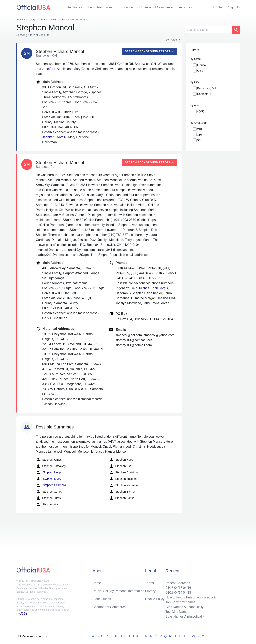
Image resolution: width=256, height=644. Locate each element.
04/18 (169, 588)
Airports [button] (184, 7)
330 (199, 135)
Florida (201, 65)
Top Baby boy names (180, 602)
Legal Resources (100, 7)
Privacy (150, 591)
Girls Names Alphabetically (184, 607)
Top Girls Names (177, 612)
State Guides (73, 7)
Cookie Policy (155, 599)
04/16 (187, 588)
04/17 (178, 588)
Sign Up (234, 7)
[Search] (208, 30)
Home (97, 583)
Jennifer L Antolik (54, 69)
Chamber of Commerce (156, 7)
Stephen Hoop (48, 472)
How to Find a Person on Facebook (190, 597)
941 (199, 140)
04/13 (187, 593)
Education (126, 7)
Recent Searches (178, 583)
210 (199, 129)
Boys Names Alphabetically (185, 617)
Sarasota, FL (205, 94)
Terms (150, 583)
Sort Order (172, 40)
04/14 (178, 593)
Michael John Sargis (154, 288)
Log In (217, 7)
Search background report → (149, 51)
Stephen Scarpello (51, 485)
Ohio (200, 71)
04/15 (169, 593)
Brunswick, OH (206, 88)
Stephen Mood (48, 479)
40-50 (201, 111)
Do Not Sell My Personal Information (118, 591)
